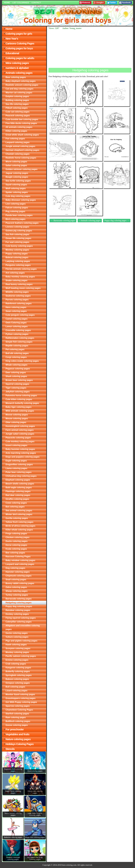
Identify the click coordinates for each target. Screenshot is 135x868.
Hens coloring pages (16, 307)
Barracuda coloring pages (19, 599)
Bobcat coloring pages (17, 257)
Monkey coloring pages (17, 250)
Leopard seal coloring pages (20, 564)
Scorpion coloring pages (18, 648)
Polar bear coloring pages (19, 472)
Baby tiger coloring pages (18, 407)
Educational (12, 53)
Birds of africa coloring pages (20, 526)
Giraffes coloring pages (17, 499)
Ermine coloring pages (17, 660)
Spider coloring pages (17, 192)
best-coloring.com (69, 865)
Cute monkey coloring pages (20, 442)
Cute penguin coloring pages (20, 315)
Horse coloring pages (16, 545)
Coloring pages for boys (19, 48)
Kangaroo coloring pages (18, 668)
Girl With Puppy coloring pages (21, 702)
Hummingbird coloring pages (20, 426)
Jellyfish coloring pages (18, 392)
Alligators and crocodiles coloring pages (23, 627)
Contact (36, 3)
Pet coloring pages (15, 350)
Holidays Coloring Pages (20, 744)
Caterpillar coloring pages (19, 622)
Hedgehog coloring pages (18, 603)
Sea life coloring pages (17, 104)
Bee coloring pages (15, 553)
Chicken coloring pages (17, 537)
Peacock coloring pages (18, 116)
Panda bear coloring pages (19, 215)
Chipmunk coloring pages (18, 576)
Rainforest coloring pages (19, 304)
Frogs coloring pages (16, 534)
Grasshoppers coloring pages (21, 698)
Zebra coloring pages (16, 587)
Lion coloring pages (16, 204)
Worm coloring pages (16, 162)
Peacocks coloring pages (18, 438)
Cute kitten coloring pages (19, 399)
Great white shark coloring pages (22, 135)
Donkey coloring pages (17, 614)
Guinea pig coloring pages (19, 231)
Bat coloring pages (15, 507)
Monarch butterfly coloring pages (22, 403)
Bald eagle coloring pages (19, 488)
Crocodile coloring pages (18, 330)
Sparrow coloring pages (18, 706)
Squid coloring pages (16, 185)
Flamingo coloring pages (18, 491)
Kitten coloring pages (16, 131)
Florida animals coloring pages (21, 269)
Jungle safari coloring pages (20, 434)
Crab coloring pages (16, 664)
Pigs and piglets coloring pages (21, 641)
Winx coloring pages (17, 63)
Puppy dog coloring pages (19, 606)
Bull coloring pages (15, 687)
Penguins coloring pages (18, 265)
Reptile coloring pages (17, 346)
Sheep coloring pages (16, 591)
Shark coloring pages (16, 376)
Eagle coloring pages (16, 461)
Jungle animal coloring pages (20, 146)
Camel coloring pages (16, 319)
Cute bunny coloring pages (19, 246)
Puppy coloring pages (17, 254)
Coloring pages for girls (19, 34)
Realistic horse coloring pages (21, 158)
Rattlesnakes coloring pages (20, 338)
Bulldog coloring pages (17, 100)
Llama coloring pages (16, 468)
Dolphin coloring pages (17, 96)
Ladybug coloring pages (18, 261)
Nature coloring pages (18, 739)
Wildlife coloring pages (17, 292)
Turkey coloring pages (17, 595)
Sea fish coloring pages (17, 234)
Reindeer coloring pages (18, 610)
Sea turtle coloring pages (18, 181)
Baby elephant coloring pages (21, 81)
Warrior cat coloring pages (19, 93)
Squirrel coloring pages (17, 384)
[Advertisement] (90, 49)
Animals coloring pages (19, 73)
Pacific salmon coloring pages (21, 656)
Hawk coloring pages (16, 645)
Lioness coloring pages (17, 227)
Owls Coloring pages (16, 323)
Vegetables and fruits (17, 734)
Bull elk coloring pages (17, 353)
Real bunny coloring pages (19, 284)
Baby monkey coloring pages (20, 277)
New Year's (12, 39)
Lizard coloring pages (16, 691)
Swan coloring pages (16, 311)
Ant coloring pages (15, 273)
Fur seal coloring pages (17, 242)
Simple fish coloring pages (19, 342)
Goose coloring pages (17, 725)
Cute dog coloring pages (18, 196)
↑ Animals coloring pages (90, 220)
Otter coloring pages (16, 422)
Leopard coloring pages (17, 142)
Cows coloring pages (16, 503)
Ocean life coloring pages (18, 238)
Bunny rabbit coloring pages (20, 583)
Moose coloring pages (17, 415)
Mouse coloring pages (17, 419)
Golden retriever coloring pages (21, 169)
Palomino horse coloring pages (21, 396)
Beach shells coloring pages (20, 484)
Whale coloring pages (16, 365)
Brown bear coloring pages (19, 380)
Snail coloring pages (16, 580)
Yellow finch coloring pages (19, 522)
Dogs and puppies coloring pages (22, 457)
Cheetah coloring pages (17, 154)
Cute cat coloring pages (17, 112)
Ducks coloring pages (16, 541)
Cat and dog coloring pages (19, 89)
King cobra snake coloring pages (22, 361)
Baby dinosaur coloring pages (21, 200)
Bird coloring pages (15, 219)
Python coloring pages (17, 334)
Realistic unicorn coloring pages (22, 85)
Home (7, 3)
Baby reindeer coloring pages (20, 560)
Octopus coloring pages (18, 683)
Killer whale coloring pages (19, 530)
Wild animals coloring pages (20, 411)
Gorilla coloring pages (17, 518)
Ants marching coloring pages (21, 453)
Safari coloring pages (16, 165)
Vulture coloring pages (17, 637)
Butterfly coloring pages (18, 671)
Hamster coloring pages (18, 572)
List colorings (21, 3)
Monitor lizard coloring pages (20, 694)
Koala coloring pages (16, 549)
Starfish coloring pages (17, 714)
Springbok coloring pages (19, 675)
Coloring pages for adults (20, 58)
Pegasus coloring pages (18, 369)
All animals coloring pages (19, 127)
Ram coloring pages (16, 717)
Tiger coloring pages (16, 388)
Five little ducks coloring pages (21, 123)
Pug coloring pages (15, 211)
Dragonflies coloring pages (19, 465)
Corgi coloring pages (16, 357)
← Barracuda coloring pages (63, 220)
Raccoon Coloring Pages (18, 557)
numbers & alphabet (17, 68)
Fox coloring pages (15, 139)
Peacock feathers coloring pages (22, 223)
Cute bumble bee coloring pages (22, 119)
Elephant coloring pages (18, 480)
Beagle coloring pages (17, 177)
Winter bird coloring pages (19, 514)
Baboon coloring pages (17, 679)
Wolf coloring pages (16, 188)
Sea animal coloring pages (19, 511)
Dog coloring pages (15, 568)
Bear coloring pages (16, 77)
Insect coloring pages (16, 445)
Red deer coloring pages (18, 495)
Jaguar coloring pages (17, 173)
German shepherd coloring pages (22, 150)
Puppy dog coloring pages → (117, 220)
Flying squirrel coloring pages (21, 618)
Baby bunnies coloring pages (20, 449)
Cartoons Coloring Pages (20, 43)
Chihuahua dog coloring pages (21, 476)
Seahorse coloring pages (18, 296)
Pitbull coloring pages (17, 108)
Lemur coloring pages (17, 327)
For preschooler (15, 729)
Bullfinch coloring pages (18, 721)
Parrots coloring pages (17, 300)
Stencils (10, 749)
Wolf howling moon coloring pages (23, 288)
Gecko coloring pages (17, 633)
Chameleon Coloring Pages (19, 710)
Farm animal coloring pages (20, 430)
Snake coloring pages (16, 280)
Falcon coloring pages (17, 208)
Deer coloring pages (16, 373)
